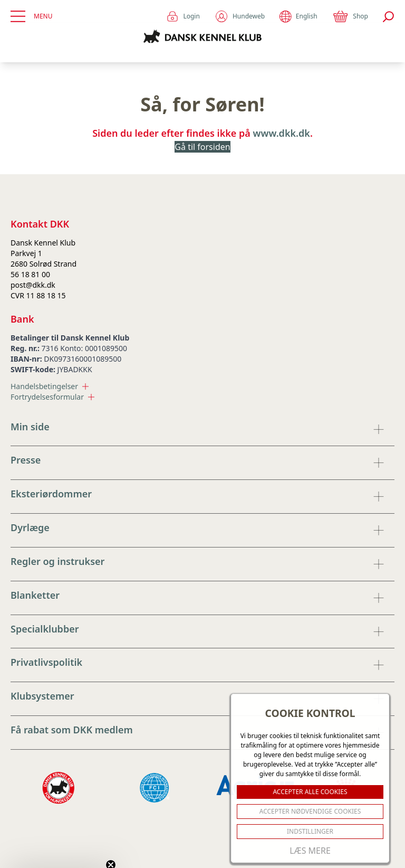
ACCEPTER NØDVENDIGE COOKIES (310, 811)
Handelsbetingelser (50, 386)
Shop (350, 16)
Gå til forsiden (202, 147)
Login (183, 16)
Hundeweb (240, 16)
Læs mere (310, 851)
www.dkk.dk (282, 133)
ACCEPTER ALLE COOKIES (310, 792)
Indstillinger (310, 831)
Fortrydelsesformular (52, 397)
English (298, 17)
